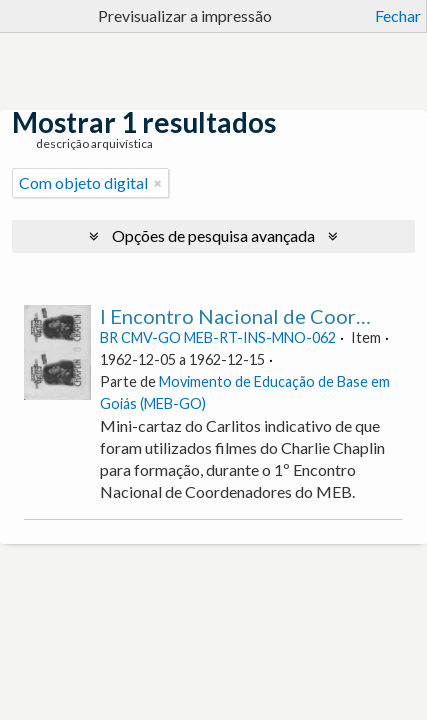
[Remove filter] (158, 183)
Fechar (398, 15)
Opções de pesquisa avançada (213, 235)
